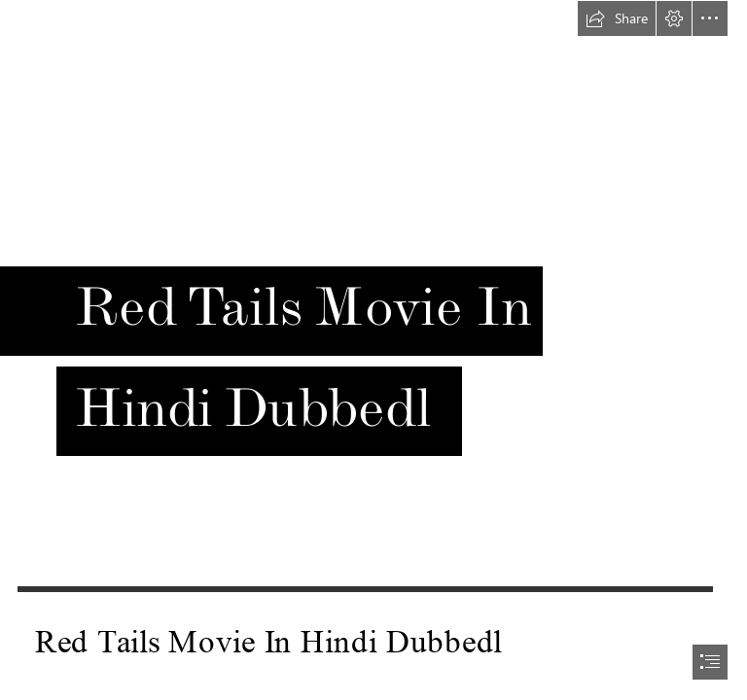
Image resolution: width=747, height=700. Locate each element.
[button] (617, 18)
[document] (373, 350)
